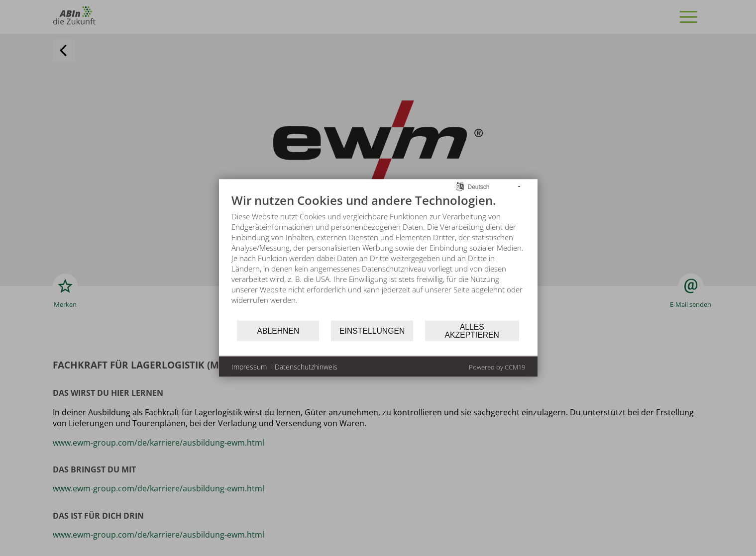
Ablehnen (278, 330)
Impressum (249, 366)
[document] (378, 256)
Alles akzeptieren (472, 330)
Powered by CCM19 (497, 367)
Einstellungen (372, 330)
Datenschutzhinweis (306, 366)
